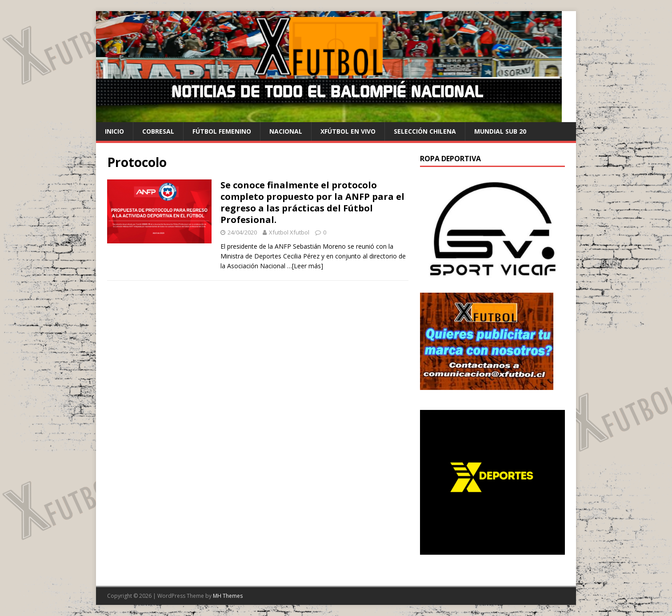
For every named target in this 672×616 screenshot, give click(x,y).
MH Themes (228, 596)
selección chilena (425, 131)
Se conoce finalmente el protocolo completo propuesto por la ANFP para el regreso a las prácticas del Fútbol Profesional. (312, 202)
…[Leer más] (305, 266)
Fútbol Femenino (222, 131)
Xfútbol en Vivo (348, 131)
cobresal (158, 131)
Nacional (286, 131)
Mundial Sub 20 (500, 131)
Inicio (114, 131)
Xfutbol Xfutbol (289, 232)
